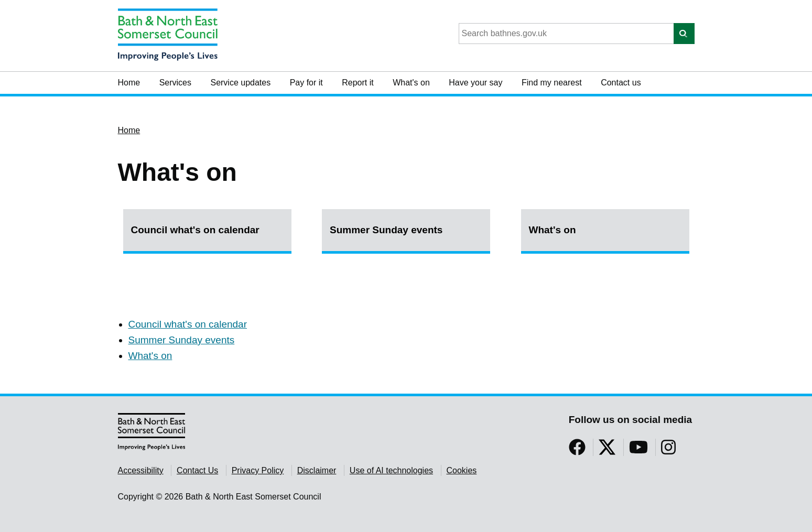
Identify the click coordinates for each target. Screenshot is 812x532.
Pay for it (306, 83)
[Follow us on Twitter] (607, 450)
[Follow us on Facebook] (577, 450)
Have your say (475, 83)
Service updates (240, 83)
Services (175, 83)
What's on (411, 83)
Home (129, 83)
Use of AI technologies (391, 470)
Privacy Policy (258, 470)
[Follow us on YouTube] (638, 450)
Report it (358, 83)
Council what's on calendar (195, 230)
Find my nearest (552, 83)
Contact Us (197, 470)
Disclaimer (317, 470)
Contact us (621, 83)
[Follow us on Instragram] (668, 450)
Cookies (462, 470)
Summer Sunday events (386, 230)
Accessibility (141, 470)
